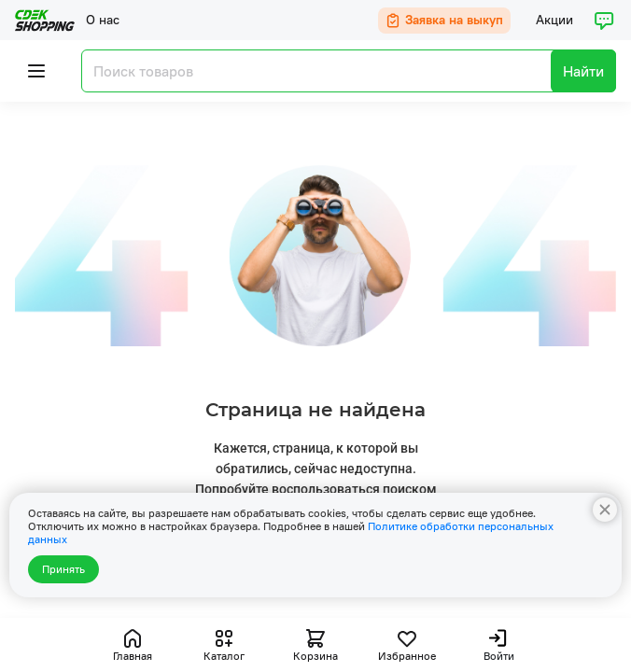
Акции (554, 20)
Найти (583, 71)
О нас (103, 20)
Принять (63, 569)
